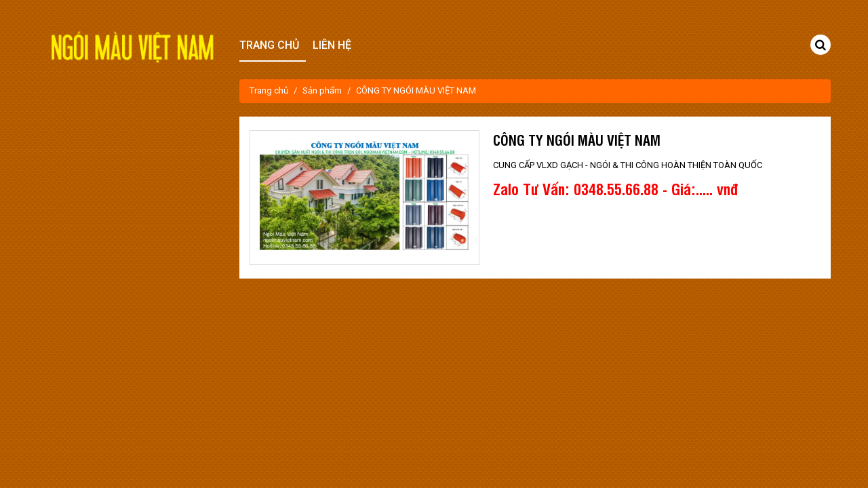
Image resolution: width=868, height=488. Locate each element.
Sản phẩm (322, 90)
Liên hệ (332, 45)
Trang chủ (269, 90)
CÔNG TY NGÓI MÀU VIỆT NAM (416, 90)
